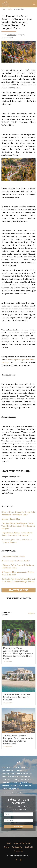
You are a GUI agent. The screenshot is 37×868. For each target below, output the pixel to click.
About (9, 843)
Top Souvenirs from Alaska (13, 557)
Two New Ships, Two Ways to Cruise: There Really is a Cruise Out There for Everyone (18, 526)
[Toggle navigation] (34, 4)
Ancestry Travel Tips (11, 519)
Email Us (27, 598)
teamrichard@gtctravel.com (19, 855)
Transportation (7, 38)
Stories (10, 9)
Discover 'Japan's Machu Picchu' (16, 561)
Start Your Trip (19, 590)
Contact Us (18, 851)
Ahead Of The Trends (22, 843)
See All (31, 613)
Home (4, 9)
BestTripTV (29, 847)
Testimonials (17, 847)
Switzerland (12, 35)
